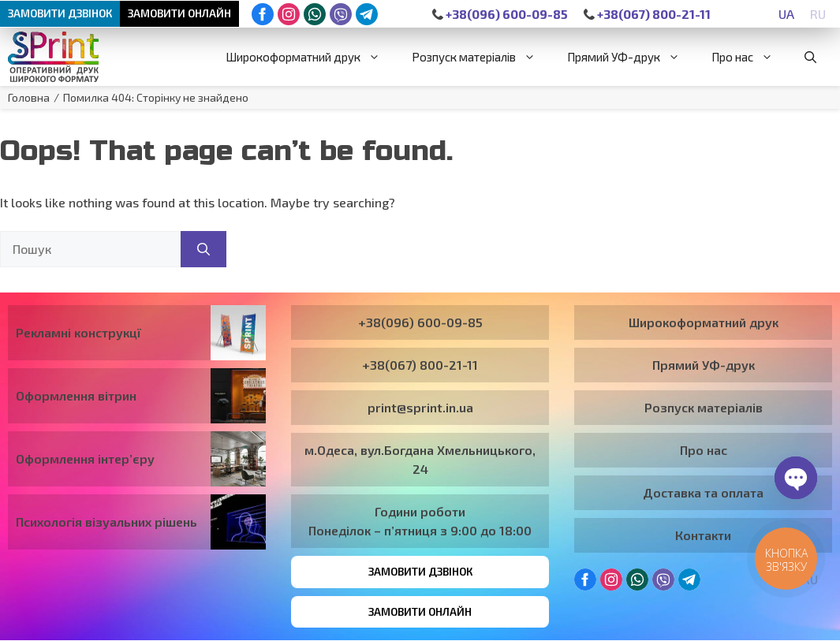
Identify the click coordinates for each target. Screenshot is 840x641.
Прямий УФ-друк (631, 57)
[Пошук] (203, 249)
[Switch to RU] (818, 14)
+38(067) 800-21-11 (652, 14)
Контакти (703, 535)
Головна (29, 97)
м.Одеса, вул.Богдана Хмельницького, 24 (420, 459)
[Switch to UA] (786, 14)
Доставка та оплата (703, 492)
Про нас (750, 57)
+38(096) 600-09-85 (505, 14)
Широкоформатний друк (311, 57)
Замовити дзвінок (63, 14)
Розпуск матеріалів (482, 57)
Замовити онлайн (188, 14)
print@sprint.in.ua (420, 407)
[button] (810, 57)
